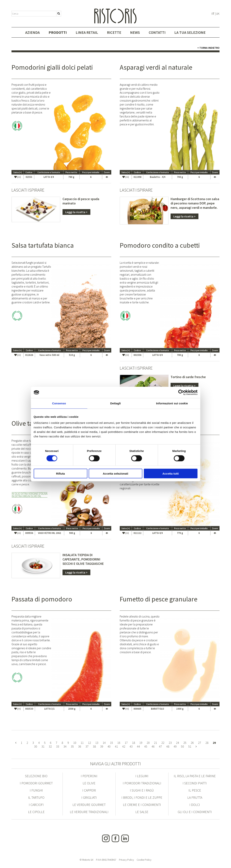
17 (126, 743)
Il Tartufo (36, 797)
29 (214, 743)
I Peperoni (89, 776)
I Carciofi (36, 805)
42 (124, 746)
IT (213, 14)
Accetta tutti (171, 473)
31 (43, 746)
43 (131, 746)
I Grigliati (89, 797)
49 (175, 746)
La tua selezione (190, 32)
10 (75, 743)
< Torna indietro (208, 48)
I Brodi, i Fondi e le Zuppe (142, 797)
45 (146, 746)
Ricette (114, 32)
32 (50, 746)
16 (119, 743)
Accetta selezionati (115, 473)
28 (207, 743)
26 (192, 743)
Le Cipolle (36, 812)
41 (116, 746)
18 (133, 743)
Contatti (157, 32)
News (135, 32)
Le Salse (142, 812)
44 (138, 746)
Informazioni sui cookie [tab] (172, 403)
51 (190, 746)
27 (200, 743)
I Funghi (36, 790)
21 (156, 743)
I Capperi (89, 790)
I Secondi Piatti (195, 783)
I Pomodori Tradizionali (142, 783)
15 (111, 743)
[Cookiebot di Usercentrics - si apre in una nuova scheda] (181, 392)
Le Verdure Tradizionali (89, 812)
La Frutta (195, 797)
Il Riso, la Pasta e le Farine (195, 776)
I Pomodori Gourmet (36, 783)
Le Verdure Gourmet (89, 805)
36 (80, 746)
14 (104, 743)
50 (182, 746)
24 (178, 743)
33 (58, 746)
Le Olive (89, 783)
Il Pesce (195, 790)
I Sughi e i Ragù (142, 790)
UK (218, 14)
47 (160, 746)
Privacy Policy (126, 860)
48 (168, 746)
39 (102, 746)
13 (97, 743)
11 (82, 743)
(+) (18, 177)
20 (148, 743)
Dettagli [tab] (116, 403)
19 (141, 743)
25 (185, 743)
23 (170, 743)
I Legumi (142, 776)
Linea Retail (87, 32)
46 (153, 746)
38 (94, 746)
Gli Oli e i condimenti (195, 812)
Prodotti (58, 32)
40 (109, 746)
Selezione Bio (36, 776)
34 (65, 746)
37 (87, 746)
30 (36, 746)
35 (72, 746)
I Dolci (195, 805)
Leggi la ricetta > (76, 212)
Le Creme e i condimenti (142, 805)
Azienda (32, 32)
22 (163, 743)
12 (89, 743)
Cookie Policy (144, 860)
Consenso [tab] (59, 403)
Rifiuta (61, 473)
